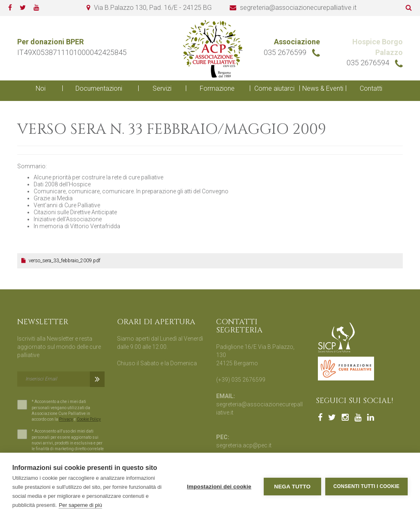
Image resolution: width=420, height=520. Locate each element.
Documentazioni (99, 88)
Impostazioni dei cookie (219, 487)
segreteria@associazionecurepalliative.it (298, 8)
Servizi (162, 88)
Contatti (371, 88)
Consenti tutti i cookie (366, 486)
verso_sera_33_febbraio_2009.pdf (61, 261)
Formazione (217, 88)
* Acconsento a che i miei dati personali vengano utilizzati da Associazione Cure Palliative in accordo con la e (61, 411)
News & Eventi (323, 88)
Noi (41, 88)
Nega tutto (292, 487)
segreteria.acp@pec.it (244, 445)
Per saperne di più (80, 505)
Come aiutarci (274, 88)
